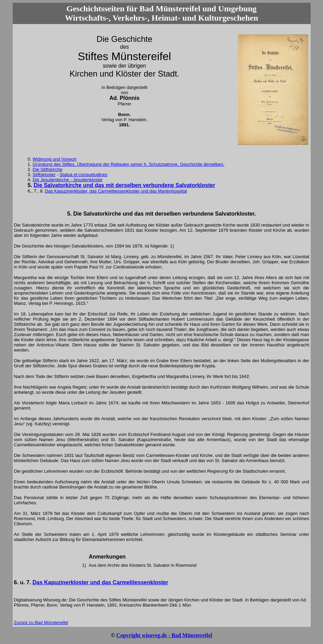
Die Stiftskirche (47, 169)
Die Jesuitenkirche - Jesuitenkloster (68, 180)
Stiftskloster (44, 175)
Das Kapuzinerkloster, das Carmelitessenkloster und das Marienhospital (116, 191)
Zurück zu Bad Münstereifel (41, 623)
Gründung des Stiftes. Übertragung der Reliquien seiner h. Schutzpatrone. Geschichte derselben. (128, 164)
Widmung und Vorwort (55, 159)
